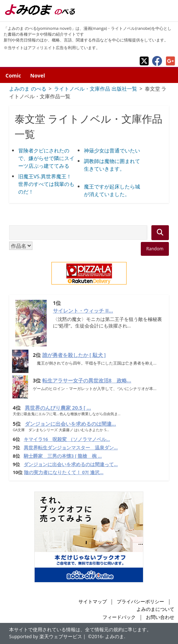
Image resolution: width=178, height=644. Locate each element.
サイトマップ (93, 602)
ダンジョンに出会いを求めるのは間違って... (71, 464)
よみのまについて (155, 609)
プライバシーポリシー (140, 602)
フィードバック (119, 617)
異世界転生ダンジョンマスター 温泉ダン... (71, 448)
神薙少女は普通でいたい (112, 150)
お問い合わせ (160, 617)
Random (155, 249)
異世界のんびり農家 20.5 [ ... (58, 408)
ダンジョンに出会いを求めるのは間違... (70, 424)
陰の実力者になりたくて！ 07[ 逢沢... (64, 472)
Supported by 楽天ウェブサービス (46, 637)
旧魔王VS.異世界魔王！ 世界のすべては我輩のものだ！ (46, 184)
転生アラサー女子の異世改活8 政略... (87, 380)
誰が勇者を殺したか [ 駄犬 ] (74, 355)
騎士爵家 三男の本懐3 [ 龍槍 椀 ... (63, 456)
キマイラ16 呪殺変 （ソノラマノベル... (67, 439)
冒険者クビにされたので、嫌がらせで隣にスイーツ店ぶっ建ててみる (46, 158)
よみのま (115, 637)
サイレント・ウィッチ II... (83, 311)
